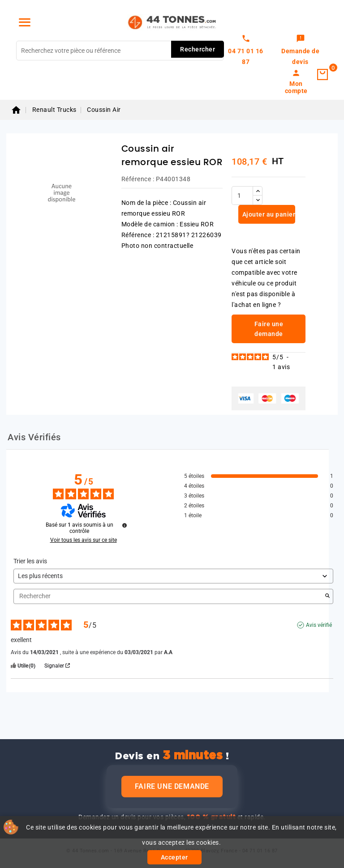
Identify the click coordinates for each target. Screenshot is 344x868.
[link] (300, 51)
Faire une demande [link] (269, 329)
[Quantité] (242, 196)
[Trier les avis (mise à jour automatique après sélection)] (173, 576)
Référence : (138, 179)
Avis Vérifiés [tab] (34, 437)
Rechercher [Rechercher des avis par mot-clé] (169, 596)
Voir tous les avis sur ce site (84, 540)
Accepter (174, 857)
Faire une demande (172, 786)
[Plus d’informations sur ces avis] (125, 525)
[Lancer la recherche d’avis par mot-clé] (327, 596)
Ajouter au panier (268, 214)
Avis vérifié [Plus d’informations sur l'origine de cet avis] (319, 625)
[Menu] (25, 22)
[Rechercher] (120, 51)
